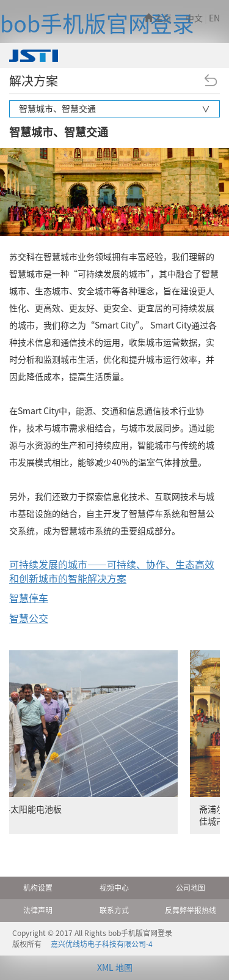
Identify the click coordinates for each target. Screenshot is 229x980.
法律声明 (38, 910)
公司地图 (191, 888)
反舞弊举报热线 (191, 910)
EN (214, 18)
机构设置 (38, 888)
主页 (158, 18)
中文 (194, 18)
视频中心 (114, 888)
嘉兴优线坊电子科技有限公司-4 (102, 944)
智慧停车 (29, 598)
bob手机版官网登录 (97, 24)
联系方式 (114, 910)
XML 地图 (115, 968)
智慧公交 (29, 618)
